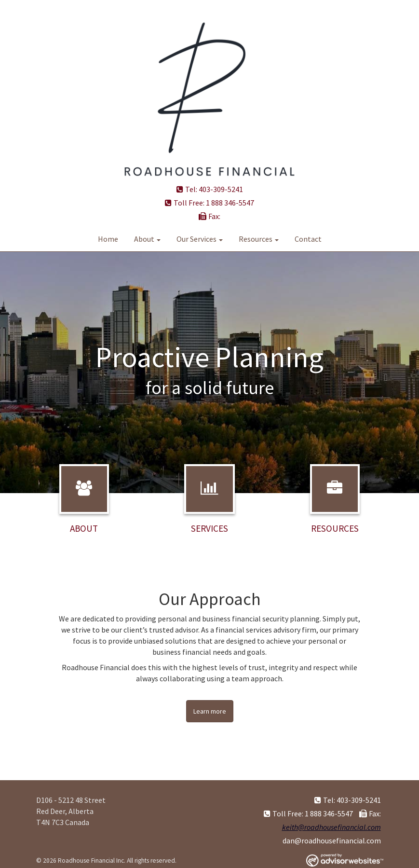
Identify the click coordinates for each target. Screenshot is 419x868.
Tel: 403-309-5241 (210, 189)
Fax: (209, 216)
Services (209, 528)
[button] (31, 372)
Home (108, 239)
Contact (308, 239)
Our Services (196, 239)
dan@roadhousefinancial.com (332, 840)
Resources (256, 239)
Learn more (210, 711)
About (144, 239)
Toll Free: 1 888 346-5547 (209, 203)
